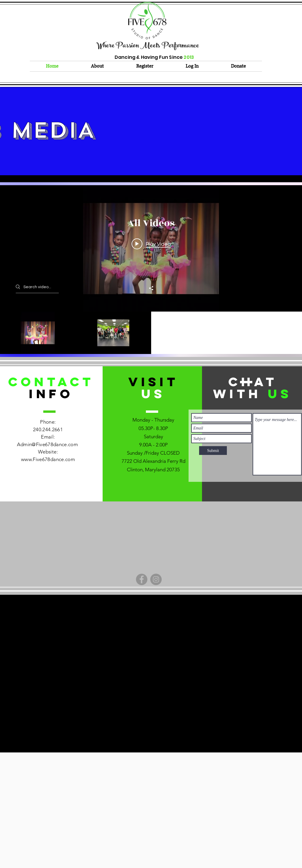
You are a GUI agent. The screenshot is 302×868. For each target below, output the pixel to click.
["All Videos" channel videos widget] (151, 270)
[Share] (151, 288)
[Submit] (213, 451)
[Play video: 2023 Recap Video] (151, 244)
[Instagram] (156, 579)
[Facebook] (142, 579)
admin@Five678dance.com (149, 622)
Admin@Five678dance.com (47, 444)
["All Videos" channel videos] (151, 333)
